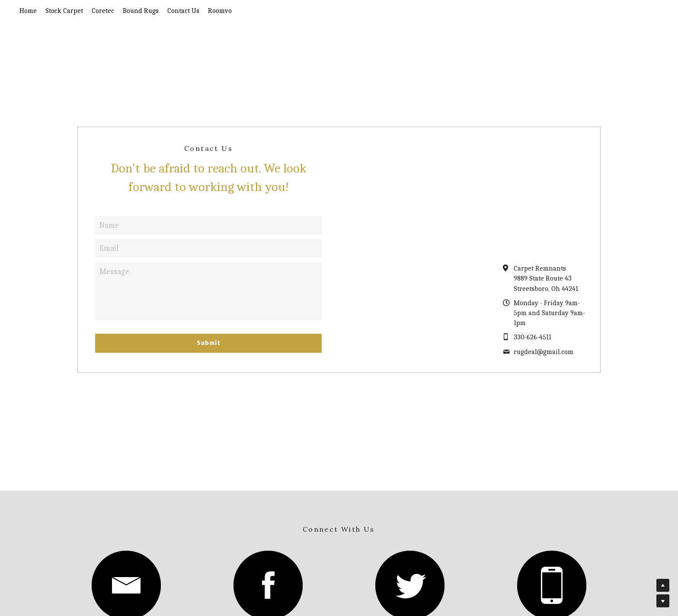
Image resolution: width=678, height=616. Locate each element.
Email (109, 248)
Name (109, 225)
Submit (208, 343)
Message (114, 272)
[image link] (268, 584)
